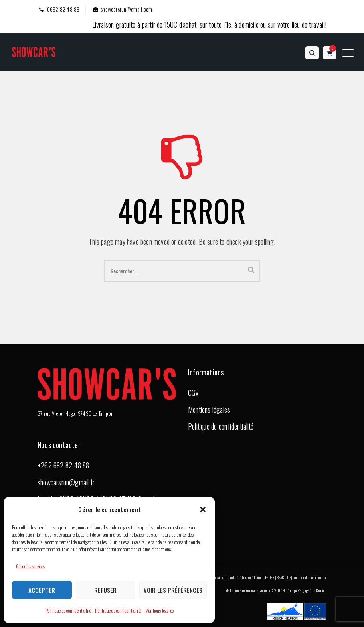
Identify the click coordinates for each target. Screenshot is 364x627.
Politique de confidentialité (68, 610)
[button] (203, 509)
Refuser (105, 590)
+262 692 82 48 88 (63, 465)
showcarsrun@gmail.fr (66, 482)
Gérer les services (31, 566)
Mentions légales (159, 610)
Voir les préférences (173, 590)
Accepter (42, 590)
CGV (194, 393)
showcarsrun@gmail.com (122, 9)
